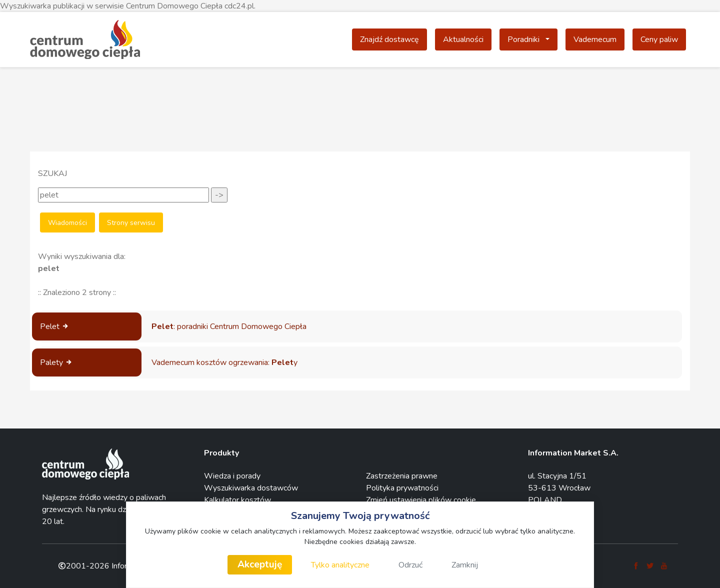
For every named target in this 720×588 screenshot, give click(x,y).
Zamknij (465, 565)
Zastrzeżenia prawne (402, 476)
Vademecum (595, 39)
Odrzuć (410, 565)
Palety (56, 362)
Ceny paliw (659, 39)
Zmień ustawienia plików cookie (421, 500)
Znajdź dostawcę (389, 39)
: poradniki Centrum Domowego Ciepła (229, 326)
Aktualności (463, 39)
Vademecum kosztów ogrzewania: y (224, 362)
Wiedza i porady (232, 476)
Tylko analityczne (340, 565)
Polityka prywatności (402, 488)
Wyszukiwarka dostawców (251, 488)
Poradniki (532, 39)
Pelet (55, 326)
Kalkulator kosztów (237, 500)
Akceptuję (260, 564)
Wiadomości (67, 223)
